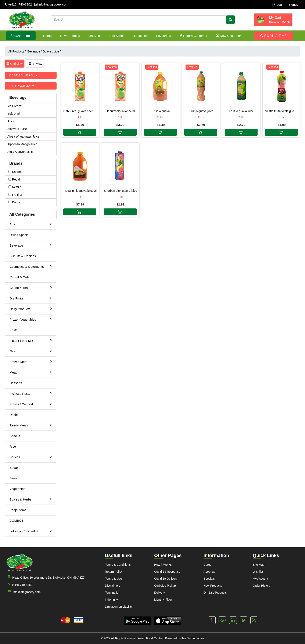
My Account (260, 579)
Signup (293, 5)
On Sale (94, 36)
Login (278, 5)
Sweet (14, 478)
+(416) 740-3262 (18, 4)
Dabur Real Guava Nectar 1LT (80, 111)
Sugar (14, 468)
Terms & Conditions (118, 565)
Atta (31, 224)
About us (209, 572)
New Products (70, 36)
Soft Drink (14, 114)
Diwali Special (19, 235)
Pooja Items (18, 510)
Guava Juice (52, 51)
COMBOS (17, 521)
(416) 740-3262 (19, 584)
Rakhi (14, 415)
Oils (31, 351)
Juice (11, 121)
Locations (141, 36)
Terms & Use (113, 579)
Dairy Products (31, 309)
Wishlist (258, 572)
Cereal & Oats (19, 277)
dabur (14, 202)
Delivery (160, 593)
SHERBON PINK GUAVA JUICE (120, 191)
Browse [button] (21, 35)
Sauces (31, 457)
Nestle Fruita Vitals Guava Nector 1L (282, 111)
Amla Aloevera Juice (21, 152)
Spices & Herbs (31, 499)
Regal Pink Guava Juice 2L (80, 191)
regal (14, 179)
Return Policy (114, 572)
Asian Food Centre (150, 638)
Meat (31, 372)
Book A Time (273, 36)
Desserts (16, 383)
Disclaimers (112, 586)
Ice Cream (14, 106)
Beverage (35, 51)
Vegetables (17, 489)
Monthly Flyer (163, 600)
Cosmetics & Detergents (31, 266)
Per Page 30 (20, 86)
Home (47, 36)
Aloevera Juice (17, 129)
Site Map (259, 565)
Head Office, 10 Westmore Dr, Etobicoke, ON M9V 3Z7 (45, 577)
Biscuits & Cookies (23, 256)
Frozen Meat (31, 362)
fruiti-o (15, 195)
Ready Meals (31, 425)
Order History (261, 586)
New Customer (228, 36)
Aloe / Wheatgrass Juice (23, 137)
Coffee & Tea (31, 288)
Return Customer (193, 36)
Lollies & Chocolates (31, 531)
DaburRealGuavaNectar (120, 111)
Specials (209, 579)
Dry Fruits (31, 298)
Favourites (164, 36)
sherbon (16, 172)
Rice (13, 446)
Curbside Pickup (165, 586)
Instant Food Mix (31, 340)
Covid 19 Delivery (166, 579)
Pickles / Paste (31, 393)
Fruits (14, 330)
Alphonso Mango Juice (22, 144)
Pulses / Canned (31, 404)
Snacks (15, 436)
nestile (15, 187)
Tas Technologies (193, 638)
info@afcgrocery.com (51, 4)
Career (208, 565)
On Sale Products (215, 593)
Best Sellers (117, 36)
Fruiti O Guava (161, 111)
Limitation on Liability (119, 607)
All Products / (18, 51)
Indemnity (111, 600)
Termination (112, 593)
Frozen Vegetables (31, 319)
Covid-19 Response (167, 572)
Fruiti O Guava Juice (201, 111)
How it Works (163, 565)
